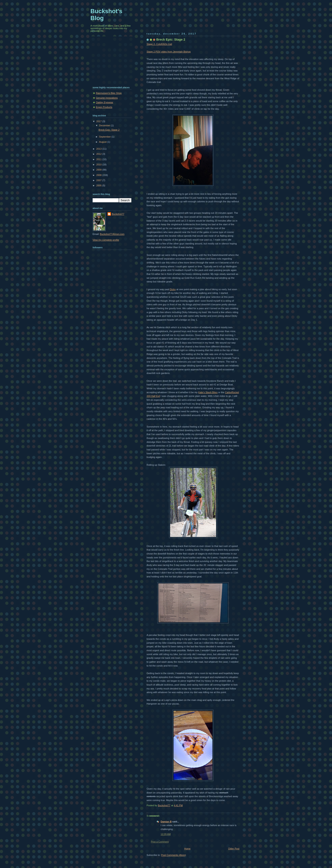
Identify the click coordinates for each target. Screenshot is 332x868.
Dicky (173, 289)
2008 (99, 175)
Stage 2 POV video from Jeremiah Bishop (169, 52)
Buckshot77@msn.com (112, 234)
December (105, 125)
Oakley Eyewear (104, 102)
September (105, 137)
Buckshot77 (118, 214)
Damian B (166, 822)
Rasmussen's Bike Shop (109, 93)
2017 (99, 121)
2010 (99, 165)
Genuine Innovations (107, 98)
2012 (99, 154)
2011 (99, 159)
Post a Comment (160, 842)
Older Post (234, 849)
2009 (99, 170)
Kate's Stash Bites (208, 392)
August (103, 142)
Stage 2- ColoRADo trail (159, 44)
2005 (99, 185)
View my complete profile (106, 240)
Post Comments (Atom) (174, 855)
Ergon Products (104, 107)
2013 (99, 149)
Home (187, 849)
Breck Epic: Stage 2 (109, 130)
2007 (99, 180)
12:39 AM (166, 834)
